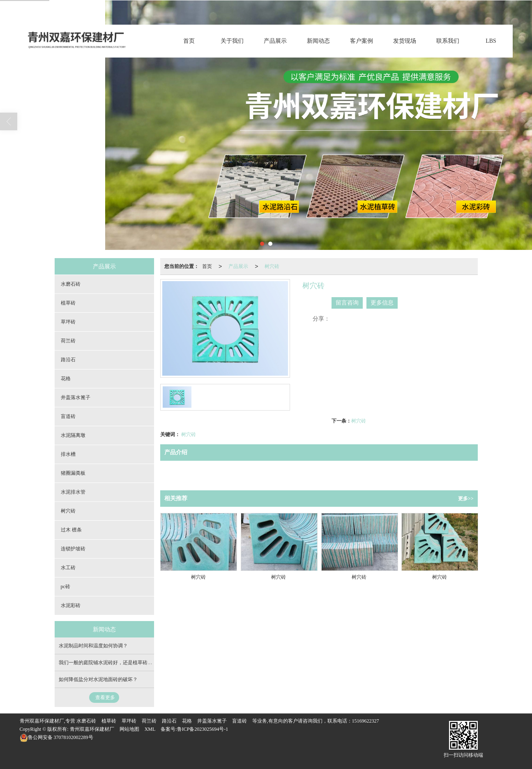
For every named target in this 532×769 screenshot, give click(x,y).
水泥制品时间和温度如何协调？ (93, 646)
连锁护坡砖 (73, 549)
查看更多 (105, 697)
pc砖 (66, 587)
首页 (189, 41)
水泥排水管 (73, 492)
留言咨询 (347, 303)
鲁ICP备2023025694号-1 (203, 729)
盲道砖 (68, 416)
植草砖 (68, 303)
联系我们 (448, 41)
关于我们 (232, 41)
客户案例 (362, 41)
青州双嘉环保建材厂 (92, 729)
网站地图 (129, 729)
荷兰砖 (68, 341)
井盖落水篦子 (76, 397)
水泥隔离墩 (73, 435)
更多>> (466, 499)
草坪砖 (68, 322)
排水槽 (68, 454)
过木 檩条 (71, 530)
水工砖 (68, 568)
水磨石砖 (71, 284)
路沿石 (68, 360)
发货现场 (405, 41)
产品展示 (275, 41)
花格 (66, 379)
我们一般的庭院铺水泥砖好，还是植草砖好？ (108, 663)
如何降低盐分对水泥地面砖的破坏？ (98, 679)
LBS (491, 41)
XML (150, 729)
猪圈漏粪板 (73, 473)
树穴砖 (272, 266)
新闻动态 (318, 41)
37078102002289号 (56, 737)
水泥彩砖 (71, 605)
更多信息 (382, 303)
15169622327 (366, 721)
